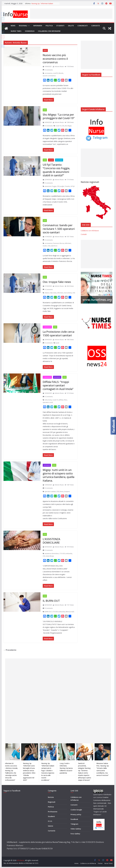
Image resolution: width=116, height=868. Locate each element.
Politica (49, 26)
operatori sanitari (50, 492)
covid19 (55, 73)
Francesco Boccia (59, 243)
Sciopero (67, 492)
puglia (62, 186)
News (13, 26)
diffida (61, 400)
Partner (100, 863)
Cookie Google (76, 810)
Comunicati (83, 26)
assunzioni (48, 186)
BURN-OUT (48, 612)
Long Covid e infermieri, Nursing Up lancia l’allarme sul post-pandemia (73, 768)
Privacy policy (76, 814)
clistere (47, 293)
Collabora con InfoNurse (49, 31)
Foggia (54, 186)
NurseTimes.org (60, 842)
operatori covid (48, 402)
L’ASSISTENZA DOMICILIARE (51, 541)
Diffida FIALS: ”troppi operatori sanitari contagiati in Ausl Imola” (58, 385)
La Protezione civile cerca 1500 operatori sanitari (59, 333)
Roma (62, 492)
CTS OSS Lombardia (66, 554)
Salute (71, 26)
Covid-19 (58, 126)
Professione (53, 812)
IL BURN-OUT (51, 601)
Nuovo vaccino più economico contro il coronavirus (55, 59)
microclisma (68, 293)
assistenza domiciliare (52, 554)
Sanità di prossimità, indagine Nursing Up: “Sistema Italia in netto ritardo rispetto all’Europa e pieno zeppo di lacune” (92, 772)
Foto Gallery (75, 834)
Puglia (51, 160)
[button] (28, 26)
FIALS (65, 400)
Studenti (60, 26)
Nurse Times (16, 31)
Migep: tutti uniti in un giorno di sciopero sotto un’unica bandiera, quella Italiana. (59, 475)
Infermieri (38, 26)
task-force (54, 246)
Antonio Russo (59, 66)
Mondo (61, 73)
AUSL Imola (48, 400)
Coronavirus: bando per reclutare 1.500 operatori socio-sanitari (59, 229)
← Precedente (10, 650)
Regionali (23, 26)
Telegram (74, 824)
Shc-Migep (68, 126)
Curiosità (95, 26)
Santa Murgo (50, 556)
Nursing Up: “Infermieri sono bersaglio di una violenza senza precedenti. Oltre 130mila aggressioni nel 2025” (36, 772)
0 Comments (48, 70)
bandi (57, 343)
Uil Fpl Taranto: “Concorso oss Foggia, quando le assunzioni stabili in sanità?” (56, 170)
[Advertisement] (71, 14)
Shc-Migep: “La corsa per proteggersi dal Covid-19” (59, 116)
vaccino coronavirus (49, 76)
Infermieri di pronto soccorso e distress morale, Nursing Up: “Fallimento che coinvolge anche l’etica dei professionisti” (19, 772)
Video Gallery (76, 829)
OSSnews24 (30, 31)
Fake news (53, 293)
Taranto (67, 186)
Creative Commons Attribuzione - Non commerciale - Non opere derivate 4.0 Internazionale (102, 803)
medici (45, 246)
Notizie (51, 797)
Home (76, 863)
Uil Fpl (73, 186)
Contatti (84, 234)
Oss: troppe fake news (57, 282)
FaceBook (74, 819)
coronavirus (48, 73)
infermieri (68, 243)
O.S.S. (50, 821)
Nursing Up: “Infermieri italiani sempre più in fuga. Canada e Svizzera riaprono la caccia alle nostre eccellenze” (55, 772)
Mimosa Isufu (70, 612)
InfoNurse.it (12, 842)
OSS (45, 110)
